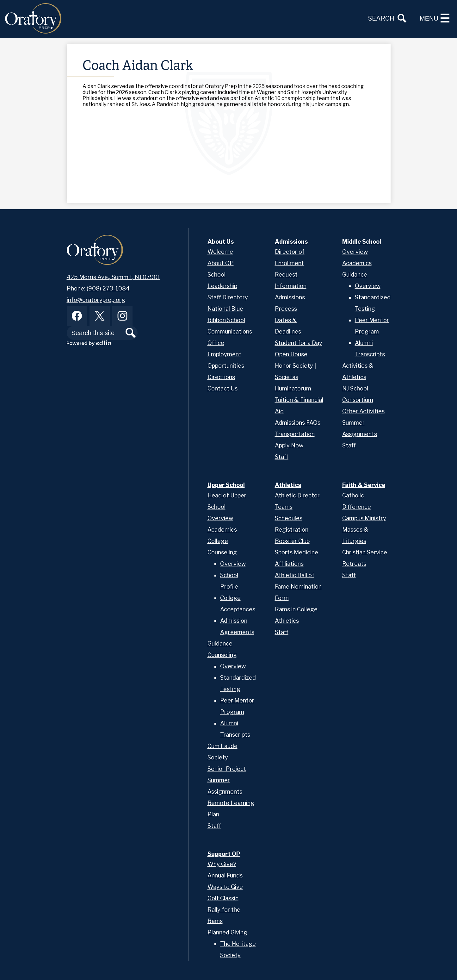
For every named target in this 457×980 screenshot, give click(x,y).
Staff (282, 457)
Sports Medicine (296, 552)
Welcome (220, 252)
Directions (221, 377)
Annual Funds (225, 875)
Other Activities (363, 411)
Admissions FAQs (298, 423)
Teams (284, 507)
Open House (291, 354)
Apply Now (289, 445)
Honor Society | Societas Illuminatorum (295, 377)
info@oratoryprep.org (96, 300)
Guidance (355, 275)
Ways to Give (225, 887)
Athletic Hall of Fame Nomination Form (298, 587)
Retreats (354, 564)
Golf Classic (223, 898)
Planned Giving (227, 932)
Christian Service (365, 552)
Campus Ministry (364, 518)
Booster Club (292, 541)
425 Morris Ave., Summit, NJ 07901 (114, 277)
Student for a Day (299, 343)
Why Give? (222, 864)
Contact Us (222, 388)
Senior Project (227, 769)
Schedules (289, 518)
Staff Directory (228, 297)
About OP (221, 263)
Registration (292, 530)
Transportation (295, 434)
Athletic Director (297, 495)
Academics (357, 263)
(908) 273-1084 (108, 288)
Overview (355, 252)
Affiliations (289, 564)
